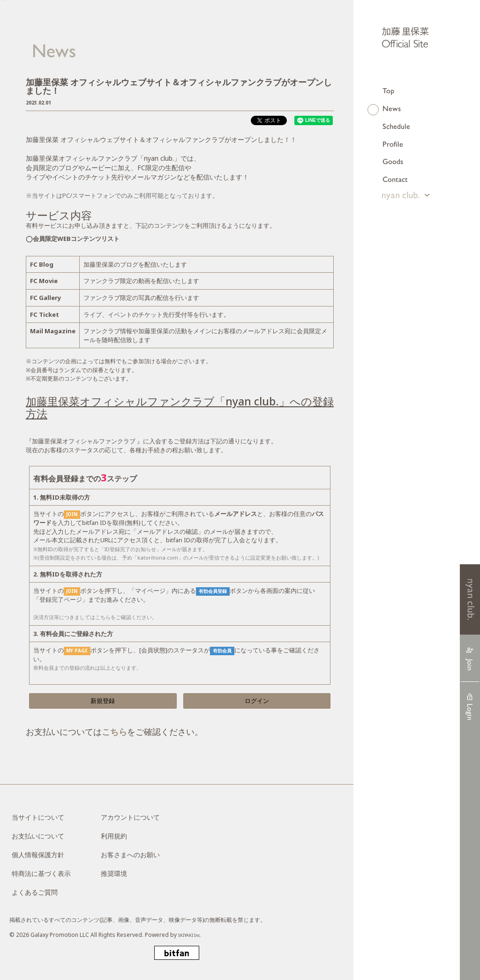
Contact (395, 179)
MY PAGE (77, 651)
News (392, 108)
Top (388, 90)
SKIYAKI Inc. (194, 935)
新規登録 (103, 701)
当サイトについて (38, 817)
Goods (393, 161)
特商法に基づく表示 (41, 873)
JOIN (72, 514)
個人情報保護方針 (38, 855)
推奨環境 (114, 873)
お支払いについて (38, 836)
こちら (114, 732)
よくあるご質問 (35, 892)
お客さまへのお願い (130, 855)
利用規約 (114, 836)
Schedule (396, 126)
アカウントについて (130, 817)
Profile (393, 144)
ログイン (257, 701)
